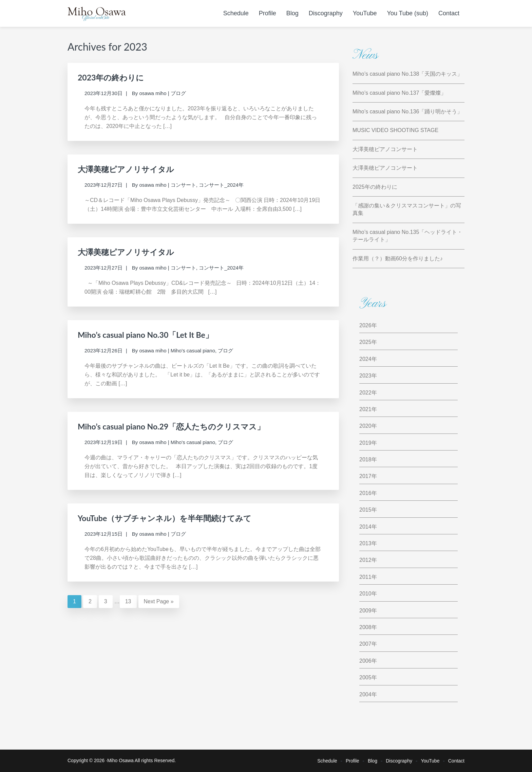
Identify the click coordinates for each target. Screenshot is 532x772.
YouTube (430, 761)
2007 (365, 644)
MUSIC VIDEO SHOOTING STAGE (395, 130)
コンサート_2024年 (221, 185)
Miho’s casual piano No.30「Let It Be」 (145, 335)
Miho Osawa (120, 760)
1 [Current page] (77, 601)
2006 (365, 661)
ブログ (178, 93)
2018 (365, 459)
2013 (365, 543)
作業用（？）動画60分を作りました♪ (398, 259)
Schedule (327, 761)
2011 (365, 577)
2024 (365, 359)
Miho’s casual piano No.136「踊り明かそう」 (407, 112)
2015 (365, 510)
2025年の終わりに (375, 187)
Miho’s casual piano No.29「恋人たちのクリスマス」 (171, 426)
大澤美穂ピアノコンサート (385, 149)
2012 (365, 560)
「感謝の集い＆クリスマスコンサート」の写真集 (407, 209)
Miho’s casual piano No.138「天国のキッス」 (407, 74)
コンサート (183, 185)
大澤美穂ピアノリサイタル (126, 169)
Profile (353, 761)
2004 (365, 694)
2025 (365, 342)
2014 (365, 527)
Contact (456, 761)
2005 (365, 677)
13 (131, 601)
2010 (365, 594)
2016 (365, 493)
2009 (365, 611)
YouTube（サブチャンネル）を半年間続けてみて (165, 518)
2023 (365, 376)
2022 (365, 393)
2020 (365, 426)
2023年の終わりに (111, 77)
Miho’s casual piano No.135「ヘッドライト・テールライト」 (407, 236)
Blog (373, 761)
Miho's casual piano (193, 351)
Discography (399, 761)
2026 (365, 325)
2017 (365, 476)
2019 (365, 443)
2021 (365, 409)
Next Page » (159, 601)
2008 (365, 627)
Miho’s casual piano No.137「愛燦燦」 (399, 93)
